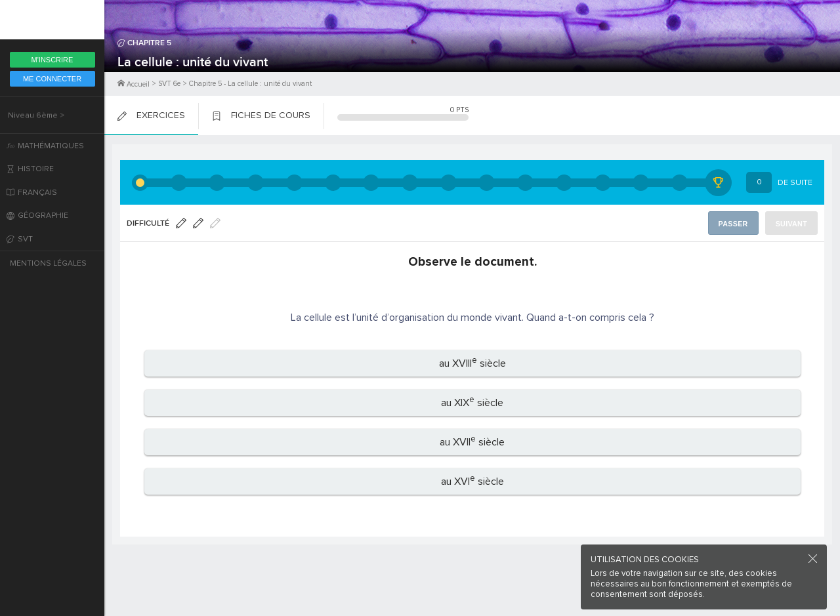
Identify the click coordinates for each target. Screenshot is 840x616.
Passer (736, 223)
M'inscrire (52, 60)
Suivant (792, 223)
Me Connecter (52, 79)
